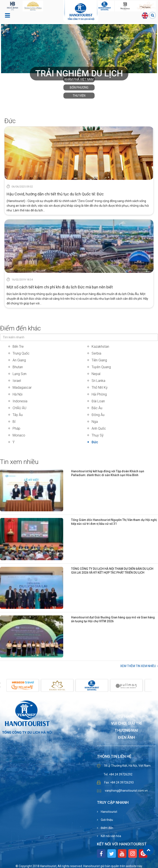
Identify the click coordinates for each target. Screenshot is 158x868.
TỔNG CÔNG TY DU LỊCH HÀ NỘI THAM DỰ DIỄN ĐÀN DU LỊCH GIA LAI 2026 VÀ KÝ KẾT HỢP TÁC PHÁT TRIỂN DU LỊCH (112, 571)
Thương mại (126, 731)
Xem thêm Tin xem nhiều (138, 666)
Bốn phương (79, 87)
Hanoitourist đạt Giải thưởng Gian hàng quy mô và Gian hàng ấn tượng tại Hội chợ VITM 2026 (113, 619)
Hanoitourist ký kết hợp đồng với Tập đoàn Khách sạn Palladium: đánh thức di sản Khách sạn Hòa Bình (108, 473)
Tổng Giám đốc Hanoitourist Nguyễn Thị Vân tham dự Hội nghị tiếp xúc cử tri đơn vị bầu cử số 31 (114, 522)
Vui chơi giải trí (126, 723)
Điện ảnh (127, 738)
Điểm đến (107, 828)
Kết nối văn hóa (111, 836)
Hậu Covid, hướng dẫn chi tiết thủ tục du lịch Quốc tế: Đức (55, 194)
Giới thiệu (107, 820)
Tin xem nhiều (19, 462)
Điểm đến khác (20, 328)
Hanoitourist (109, 812)
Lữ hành (127, 716)
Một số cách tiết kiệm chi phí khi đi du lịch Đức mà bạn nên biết (60, 287)
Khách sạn (126, 702)
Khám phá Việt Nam (79, 79)
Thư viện (79, 96)
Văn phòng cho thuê (126, 709)
